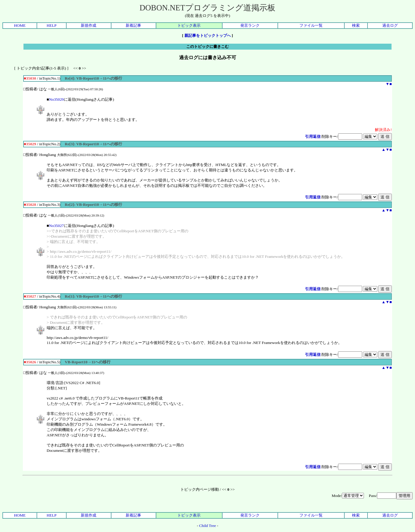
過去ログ (390, 25)
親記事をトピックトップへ (208, 35)
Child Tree (207, 526)
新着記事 (133, 25)
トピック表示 (189, 25)
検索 (356, 25)
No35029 (56, 99)
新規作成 (89, 25)
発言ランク (250, 25)
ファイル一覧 (311, 25)
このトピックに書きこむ (207, 46)
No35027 (56, 226)
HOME (20, 25)
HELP (52, 25)
